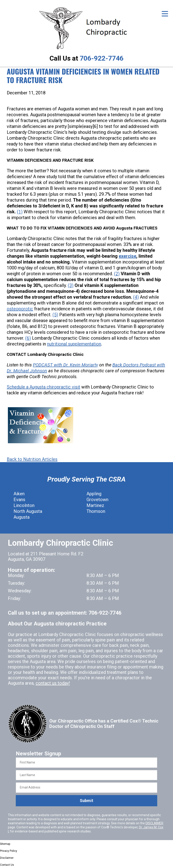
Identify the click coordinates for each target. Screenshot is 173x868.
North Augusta (28, 511)
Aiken (19, 494)
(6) (28, 338)
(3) (71, 285)
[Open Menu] (165, 14)
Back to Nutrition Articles (32, 459)
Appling (94, 494)
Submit (86, 801)
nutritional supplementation (74, 344)
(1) (20, 212)
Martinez (95, 505)
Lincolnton (24, 505)
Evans (19, 500)
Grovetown (97, 500)
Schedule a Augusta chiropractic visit (43, 387)
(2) (117, 274)
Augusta (22, 517)
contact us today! (53, 683)
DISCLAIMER (154, 823)
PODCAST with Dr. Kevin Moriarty (65, 365)
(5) (55, 315)
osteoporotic (20, 309)
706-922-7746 (102, 58)
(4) (136, 297)
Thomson (96, 511)
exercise (127, 256)
